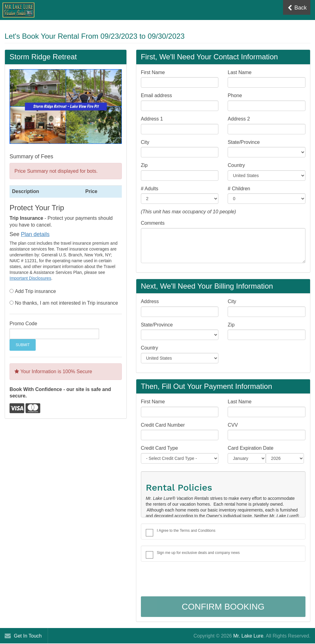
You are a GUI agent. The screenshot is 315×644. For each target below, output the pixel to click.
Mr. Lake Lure (248, 636)
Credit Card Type (159, 448)
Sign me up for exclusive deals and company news (198, 553)
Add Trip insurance (35, 291)
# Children (239, 189)
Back (297, 8)
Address (150, 301)
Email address (156, 95)
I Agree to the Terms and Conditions (186, 531)
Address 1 (152, 119)
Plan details (35, 234)
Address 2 (239, 119)
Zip (144, 165)
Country (236, 165)
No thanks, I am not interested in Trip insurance (66, 303)
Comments (153, 223)
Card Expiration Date (251, 448)
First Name (153, 72)
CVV (233, 425)
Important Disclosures (30, 278)
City (145, 142)
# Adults (150, 189)
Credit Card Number (163, 425)
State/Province (244, 142)
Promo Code (23, 324)
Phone (235, 95)
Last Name (239, 72)
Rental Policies (179, 487)
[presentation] (188, 580)
